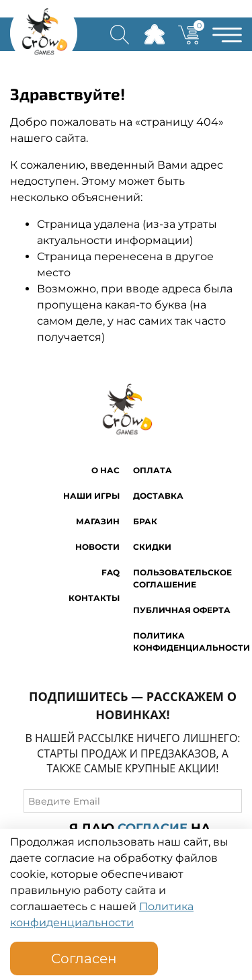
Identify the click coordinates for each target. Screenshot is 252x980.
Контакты (94, 598)
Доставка (158, 496)
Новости (97, 547)
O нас (106, 470)
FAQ (111, 572)
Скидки (152, 547)
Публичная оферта (182, 610)
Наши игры (91, 496)
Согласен (84, 958)
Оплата (153, 470)
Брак (145, 521)
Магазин (98, 521)
